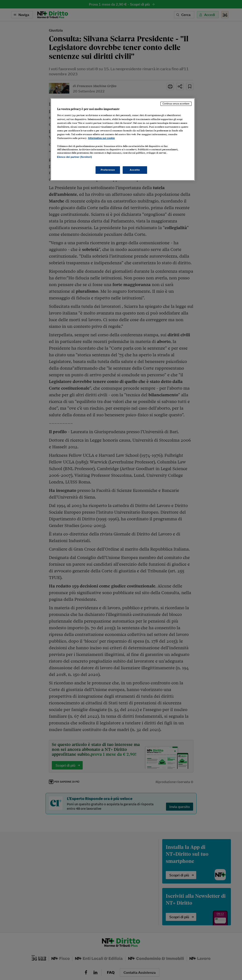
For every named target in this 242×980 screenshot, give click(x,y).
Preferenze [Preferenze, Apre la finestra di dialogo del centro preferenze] (108, 170)
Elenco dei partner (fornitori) (75, 157)
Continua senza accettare (176, 104)
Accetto (135, 170)
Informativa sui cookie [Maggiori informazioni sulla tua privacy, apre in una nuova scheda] (102, 138)
